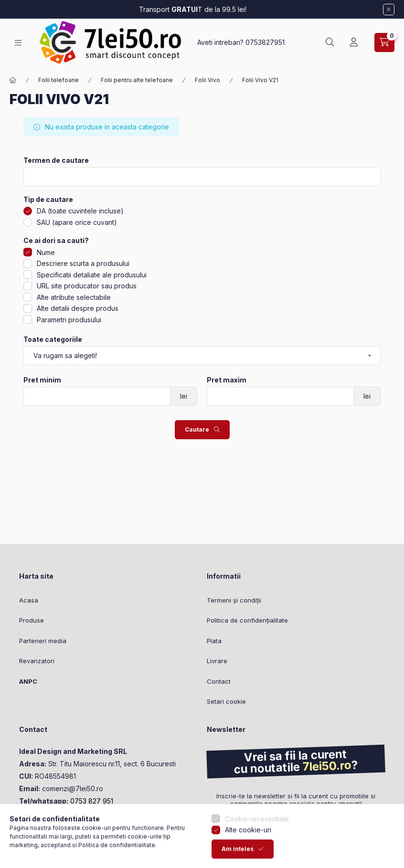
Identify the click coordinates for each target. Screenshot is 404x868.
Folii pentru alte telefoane (137, 80)
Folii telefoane (58, 80)
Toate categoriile (53, 339)
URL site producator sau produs (87, 286)
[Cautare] (330, 42)
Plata (214, 641)
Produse (32, 620)
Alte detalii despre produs (78, 308)
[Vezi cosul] (384, 42)
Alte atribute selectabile (74, 297)
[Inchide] (389, 10)
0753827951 (265, 42)
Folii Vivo (207, 80)
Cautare (197, 429)
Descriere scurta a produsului (83, 263)
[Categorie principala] (13, 80)
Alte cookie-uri (248, 841)
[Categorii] (18, 43)
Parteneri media (43, 641)
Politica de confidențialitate (247, 620)
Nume (46, 252)
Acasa (29, 600)
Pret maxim (227, 380)
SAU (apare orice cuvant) (77, 222)
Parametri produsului (69, 320)
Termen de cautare (56, 160)
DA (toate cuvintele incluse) (80, 211)
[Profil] (354, 42)
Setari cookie (226, 701)
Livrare (217, 661)
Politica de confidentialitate (117, 855)
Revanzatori (37, 661)
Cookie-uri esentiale (257, 829)
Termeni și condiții (234, 600)
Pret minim (42, 380)
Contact (219, 681)
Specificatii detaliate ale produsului (92, 275)
